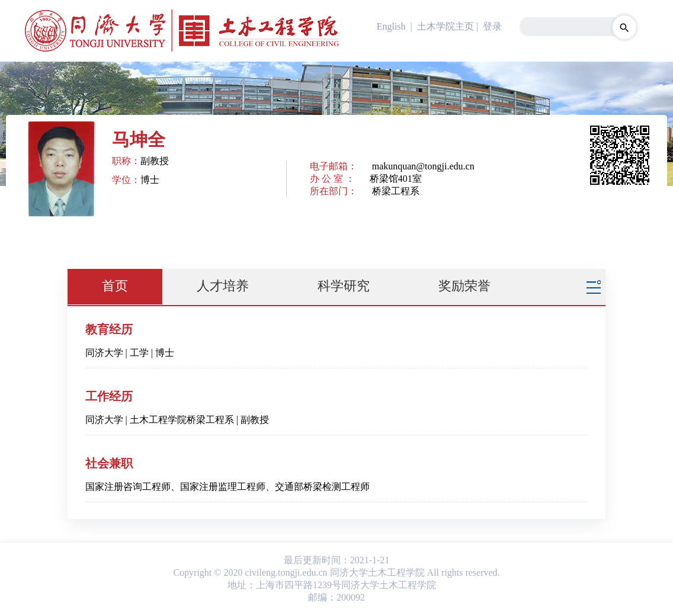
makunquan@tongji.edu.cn (423, 166)
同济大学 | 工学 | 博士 (130, 353)
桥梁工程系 (396, 191)
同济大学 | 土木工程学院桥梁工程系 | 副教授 (177, 420)
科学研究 (344, 286)
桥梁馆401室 (396, 179)
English (391, 26)
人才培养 (223, 286)
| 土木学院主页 (441, 26)
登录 (492, 26)
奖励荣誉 (464, 286)
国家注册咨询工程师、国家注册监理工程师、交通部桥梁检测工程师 (227, 487)
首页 (115, 286)
